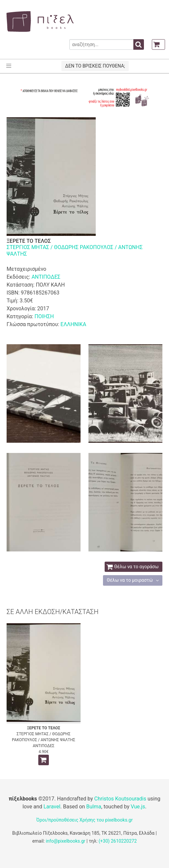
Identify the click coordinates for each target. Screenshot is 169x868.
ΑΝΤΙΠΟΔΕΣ (46, 277)
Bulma (94, 807)
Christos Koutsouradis (120, 799)
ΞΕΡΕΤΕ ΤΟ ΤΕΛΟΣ (44, 728)
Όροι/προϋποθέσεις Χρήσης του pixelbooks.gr (84, 820)
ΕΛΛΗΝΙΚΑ (73, 324)
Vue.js (138, 807)
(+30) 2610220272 (118, 841)
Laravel (52, 807)
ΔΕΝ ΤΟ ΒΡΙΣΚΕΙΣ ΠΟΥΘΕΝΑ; (95, 66)
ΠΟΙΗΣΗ (44, 316)
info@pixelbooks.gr (66, 841)
